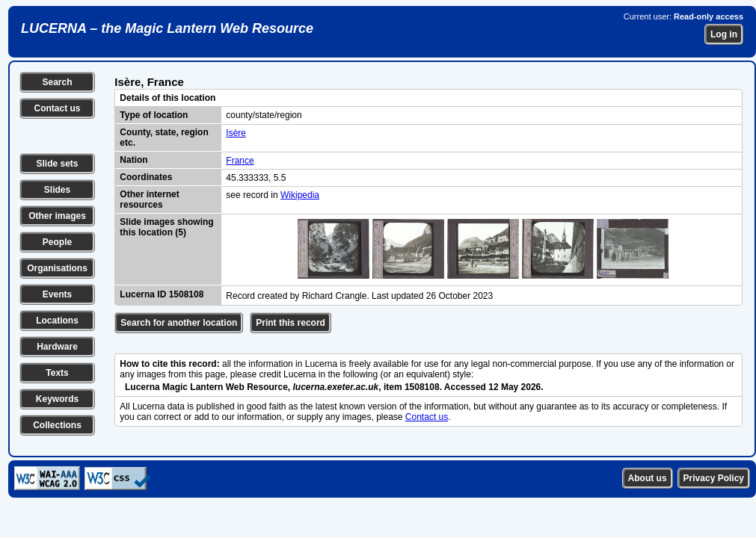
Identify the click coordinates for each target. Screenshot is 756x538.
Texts (57, 373)
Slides (57, 190)
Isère (236, 133)
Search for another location (179, 323)
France (240, 161)
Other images (57, 216)
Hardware (57, 347)
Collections (57, 425)
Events (57, 294)
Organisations (57, 268)
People (57, 242)
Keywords (57, 399)
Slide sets (57, 164)
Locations (57, 321)
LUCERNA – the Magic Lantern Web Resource (167, 28)
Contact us (57, 108)
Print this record (291, 323)
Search (57, 82)
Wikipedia (300, 195)
